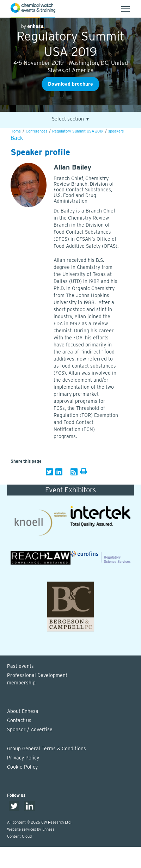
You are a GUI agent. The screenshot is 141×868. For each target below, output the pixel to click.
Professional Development (74, 679)
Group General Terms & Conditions (47, 749)
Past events (20, 666)
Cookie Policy (22, 767)
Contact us (19, 720)
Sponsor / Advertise (30, 730)
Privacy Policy (23, 758)
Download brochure (70, 84)
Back (17, 138)
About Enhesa (23, 711)
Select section (71, 119)
